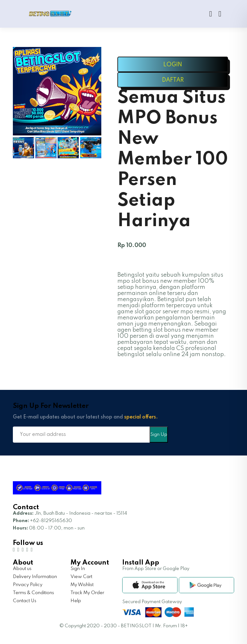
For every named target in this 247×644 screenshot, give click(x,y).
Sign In (78, 569)
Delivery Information (35, 577)
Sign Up (159, 435)
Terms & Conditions (33, 593)
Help (76, 601)
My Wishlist (82, 585)
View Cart (81, 577)
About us (22, 569)
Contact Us (25, 601)
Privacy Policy (28, 585)
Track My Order (87, 593)
